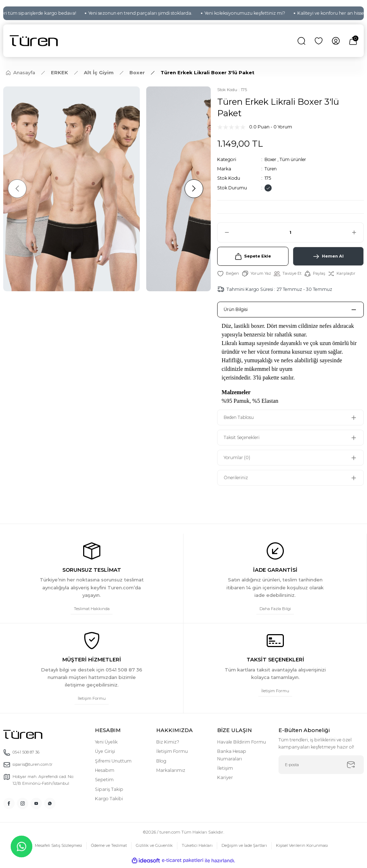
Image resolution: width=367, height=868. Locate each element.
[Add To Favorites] (228, 275)
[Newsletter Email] (321, 767)
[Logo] (34, 41)
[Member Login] (336, 41)
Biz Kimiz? (168, 744)
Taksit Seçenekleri (243, 439)
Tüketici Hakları (198, 848)
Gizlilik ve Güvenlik (154, 848)
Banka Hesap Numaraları (232, 757)
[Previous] (18, 189)
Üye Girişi (105, 753)
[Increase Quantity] (357, 232)
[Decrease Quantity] (224, 232)
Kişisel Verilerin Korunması (306, 848)
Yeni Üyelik (106, 744)
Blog (161, 763)
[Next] (193, 189)
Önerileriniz (237, 479)
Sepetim (104, 782)
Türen (271, 169)
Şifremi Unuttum (113, 763)
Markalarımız (171, 772)
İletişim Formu (172, 753)
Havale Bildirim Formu (242, 744)
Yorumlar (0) (238, 459)
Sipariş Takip (109, 791)
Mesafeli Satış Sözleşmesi (55, 848)
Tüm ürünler (294, 159)
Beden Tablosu (240, 419)
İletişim (225, 770)
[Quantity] (290, 232)
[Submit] (351, 767)
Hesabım (105, 772)
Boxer (271, 159)
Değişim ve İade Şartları (247, 848)
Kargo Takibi (109, 801)
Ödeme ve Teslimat (108, 848)
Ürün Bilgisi (236, 310)
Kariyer (225, 780)
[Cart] (353, 41)
